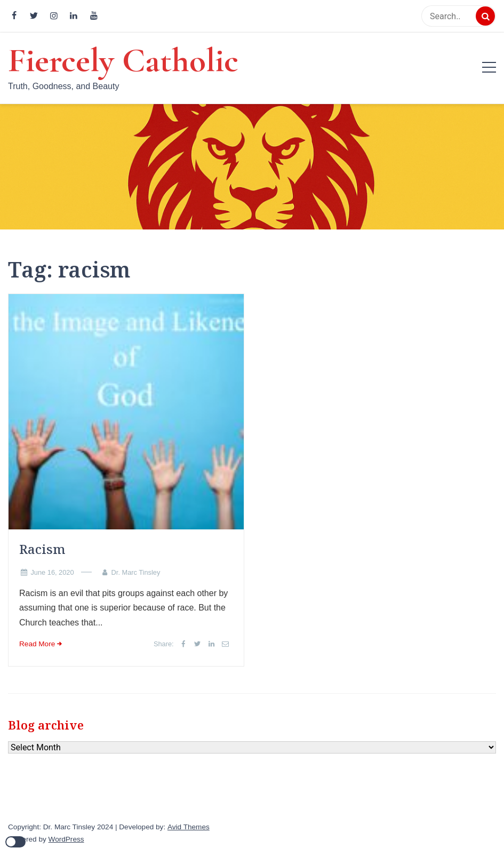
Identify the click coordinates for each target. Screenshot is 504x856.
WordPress (66, 839)
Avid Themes (189, 827)
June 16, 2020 (52, 572)
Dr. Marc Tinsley (136, 572)
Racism (42, 549)
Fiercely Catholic (123, 60)
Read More (37, 644)
